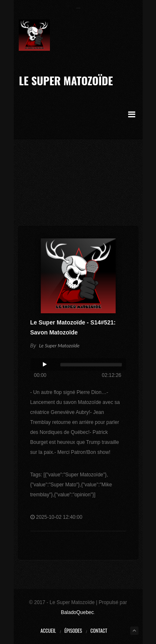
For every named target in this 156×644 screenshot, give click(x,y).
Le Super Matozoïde (66, 80)
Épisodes (73, 630)
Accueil (48, 630)
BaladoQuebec (77, 612)
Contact (99, 630)
